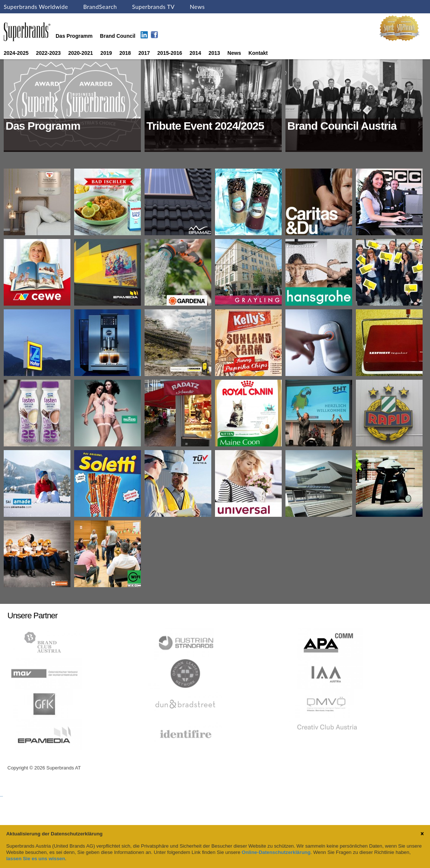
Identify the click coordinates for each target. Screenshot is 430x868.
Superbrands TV (153, 7)
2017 (144, 53)
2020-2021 (81, 53)
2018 (125, 53)
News (197, 7)
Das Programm (74, 36)
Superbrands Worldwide (36, 7)
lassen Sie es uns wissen (36, 859)
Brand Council (118, 36)
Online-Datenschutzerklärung (276, 852)
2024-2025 (16, 53)
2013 (214, 53)
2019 (106, 53)
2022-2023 (48, 53)
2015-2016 (170, 53)
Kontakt (258, 53)
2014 (195, 53)
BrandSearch (100, 7)
